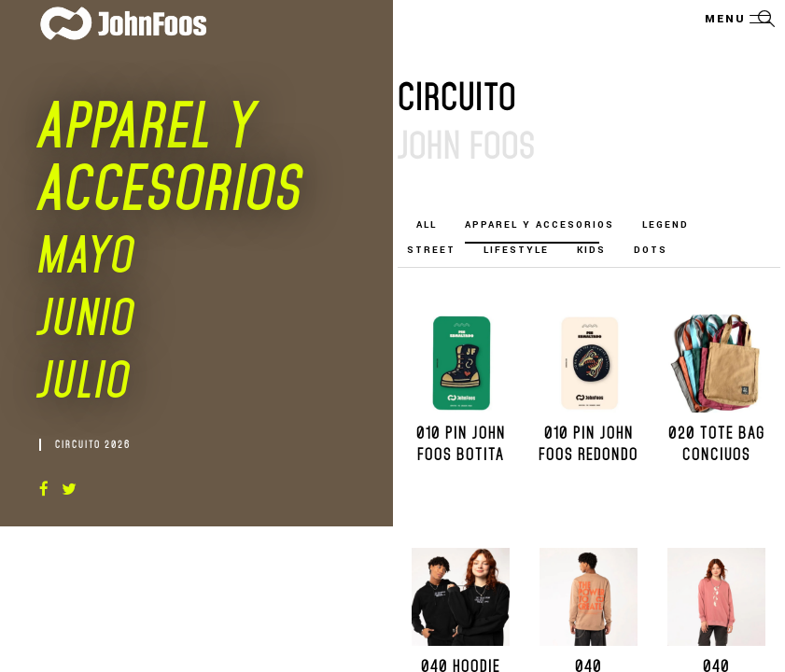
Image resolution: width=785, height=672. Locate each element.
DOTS (651, 250)
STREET (431, 250)
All (427, 225)
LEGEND (666, 225)
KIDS (591, 250)
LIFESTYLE (516, 250)
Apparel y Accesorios (540, 225)
